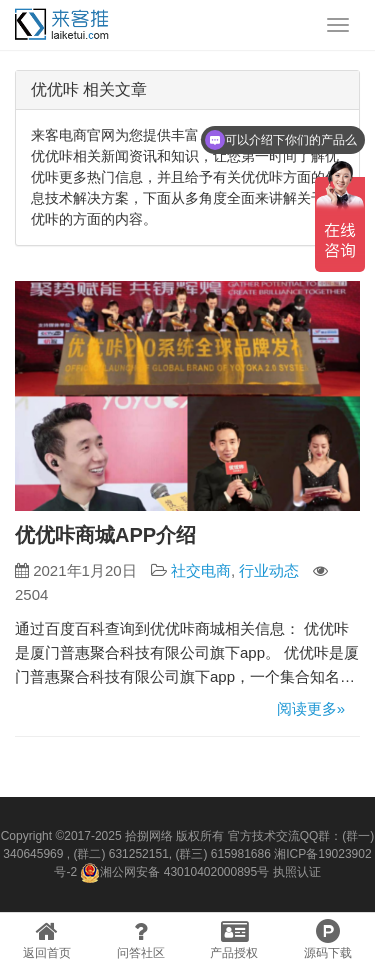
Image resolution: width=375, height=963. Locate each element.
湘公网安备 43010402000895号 (174, 873)
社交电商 (201, 570)
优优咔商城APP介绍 (105, 535)
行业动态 (269, 570)
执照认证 (297, 872)
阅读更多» (311, 708)
